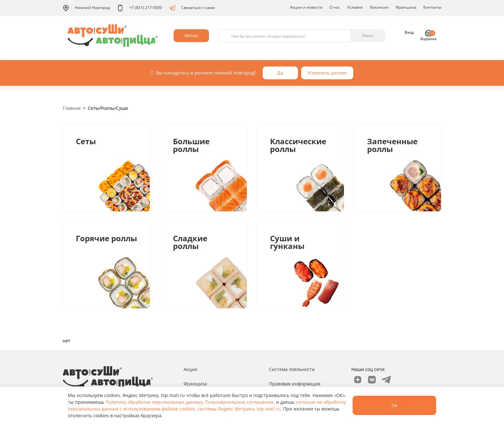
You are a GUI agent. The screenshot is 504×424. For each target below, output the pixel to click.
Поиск (368, 35)
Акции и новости (306, 7)
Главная (72, 108)
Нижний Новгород (86, 8)
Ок (394, 405)
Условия (355, 7)
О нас (335, 7)
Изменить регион (327, 73)
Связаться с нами (192, 8)
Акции (190, 369)
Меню (191, 35)
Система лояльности (292, 369)
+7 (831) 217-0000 (139, 8)
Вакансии (379, 7)
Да (280, 73)
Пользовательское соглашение (239, 402)
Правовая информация (295, 384)
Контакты (432, 7)
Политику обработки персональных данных (154, 402)
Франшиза (406, 7)
